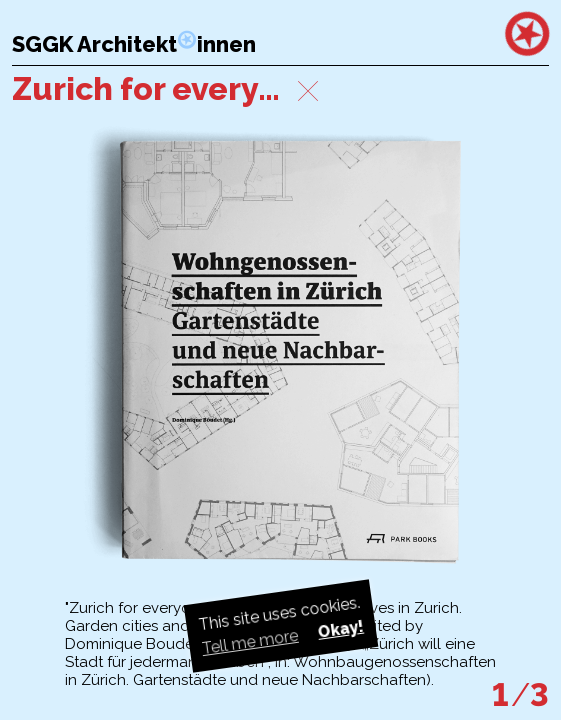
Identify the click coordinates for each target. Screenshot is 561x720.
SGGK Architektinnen (134, 44)
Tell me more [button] (249, 642)
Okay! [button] (340, 629)
